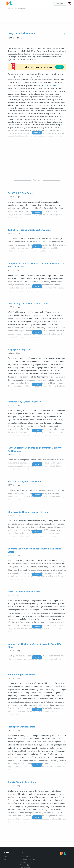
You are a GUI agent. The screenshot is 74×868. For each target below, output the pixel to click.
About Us (5, 845)
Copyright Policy (26, 845)
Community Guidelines (28, 848)
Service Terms (25, 856)
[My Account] (70, 3)
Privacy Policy (25, 854)
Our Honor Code (26, 851)
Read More (37, 201)
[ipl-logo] (9, 4)
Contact (4, 848)
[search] (65, 4)
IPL (3, 9)
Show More (37, 121)
